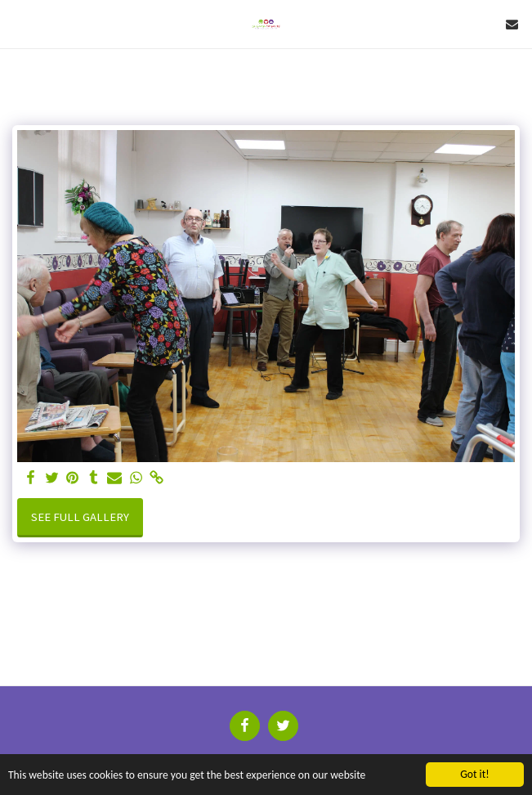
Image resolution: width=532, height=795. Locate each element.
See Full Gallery (80, 517)
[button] (18, 23)
